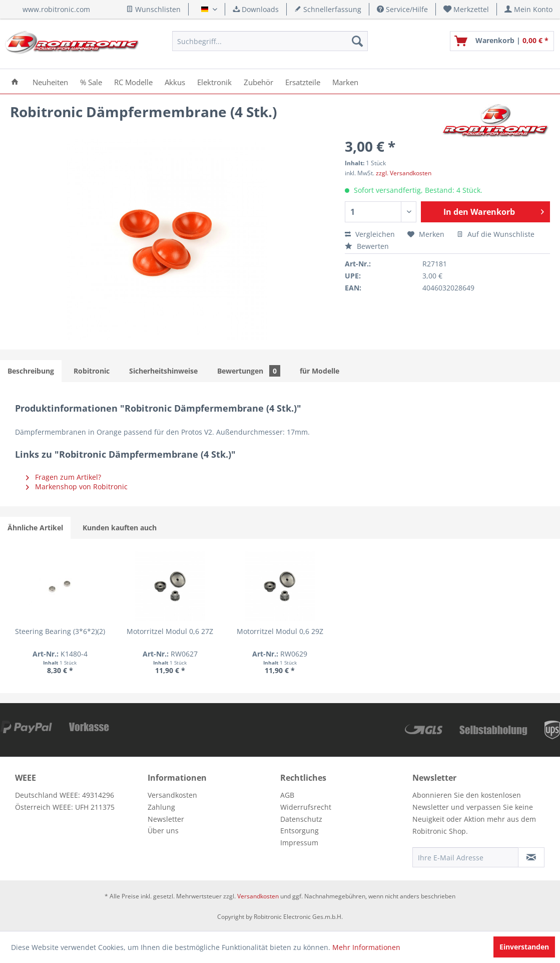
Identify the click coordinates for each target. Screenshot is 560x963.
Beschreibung (31, 371)
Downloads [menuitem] (256, 9)
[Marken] (345, 81)
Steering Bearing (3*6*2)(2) (60, 631)
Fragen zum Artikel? (64, 477)
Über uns (163, 831)
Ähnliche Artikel (35, 528)
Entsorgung (300, 831)
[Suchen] (357, 41)
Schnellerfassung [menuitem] (328, 9)
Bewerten (367, 246)
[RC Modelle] (133, 81)
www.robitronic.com (56, 9)
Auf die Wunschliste (496, 234)
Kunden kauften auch (120, 528)
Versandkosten (172, 795)
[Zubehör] (258, 81)
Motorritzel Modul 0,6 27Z (170, 631)
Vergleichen (370, 234)
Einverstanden (524, 947)
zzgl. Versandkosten (404, 173)
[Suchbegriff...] (270, 41)
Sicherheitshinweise (163, 371)
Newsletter (166, 819)
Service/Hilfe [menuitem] (402, 9)
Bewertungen (249, 371)
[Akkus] (175, 81)
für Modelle (320, 371)
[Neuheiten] (50, 81)
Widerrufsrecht (306, 807)
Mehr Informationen (366, 947)
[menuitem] (466, 9)
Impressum (299, 843)
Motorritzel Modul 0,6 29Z (280, 631)
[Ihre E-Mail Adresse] (465, 857)
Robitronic (92, 371)
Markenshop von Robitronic (77, 487)
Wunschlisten (153, 9)
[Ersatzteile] (303, 81)
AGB (287, 795)
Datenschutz (301, 819)
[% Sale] (91, 81)
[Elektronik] (214, 81)
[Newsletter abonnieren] (531, 857)
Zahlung (161, 807)
